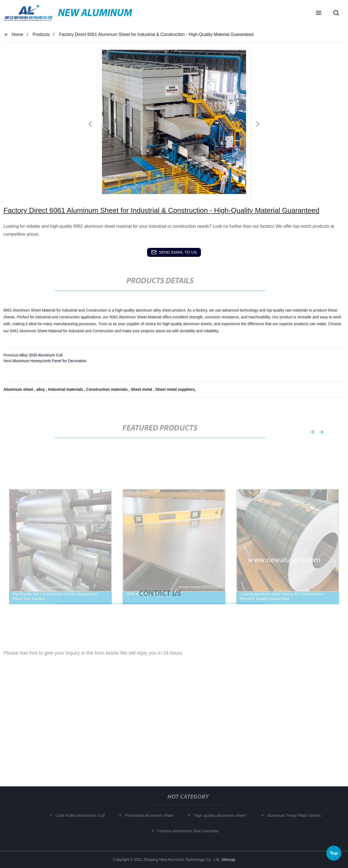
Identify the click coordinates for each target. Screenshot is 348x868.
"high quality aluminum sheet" (221, 815)
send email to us (174, 252)
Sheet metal (142, 389)
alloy (41, 389)
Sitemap (228, 860)
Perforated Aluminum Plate (150, 815)
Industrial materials (66, 389)
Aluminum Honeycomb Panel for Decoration (49, 361)
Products (41, 34)
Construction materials (107, 389)
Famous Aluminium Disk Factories (190, 831)
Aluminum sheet (19, 389)
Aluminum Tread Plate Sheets (295, 815)
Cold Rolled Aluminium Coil (81, 815)
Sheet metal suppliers (175, 389)
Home (18, 34)
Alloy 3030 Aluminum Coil (41, 355)
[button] (319, 13)
